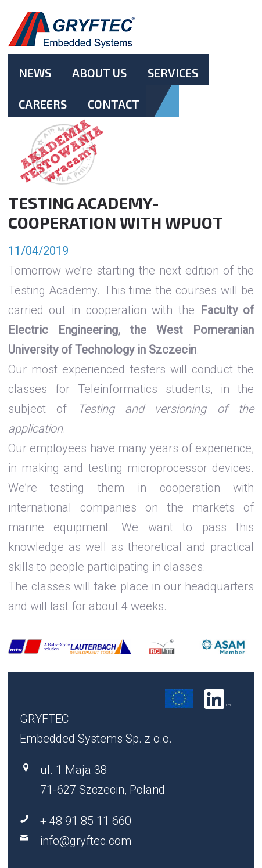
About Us (99, 73)
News (35, 73)
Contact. (114, 114)
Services (173, 73)
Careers (43, 104)
